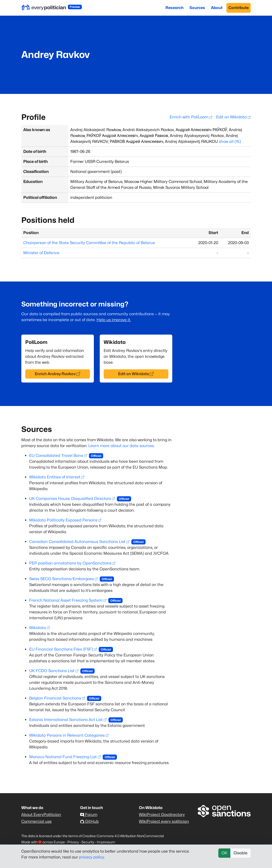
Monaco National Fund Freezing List (65, 757)
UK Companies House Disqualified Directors (72, 499)
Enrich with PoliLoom (191, 117)
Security (88, 842)
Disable (241, 853)
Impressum (106, 842)
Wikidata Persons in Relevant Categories (69, 735)
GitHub (89, 821)
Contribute (239, 8)
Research (174, 8)
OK (224, 853)
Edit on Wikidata (233, 117)
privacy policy (92, 857)
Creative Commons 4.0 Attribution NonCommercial (123, 836)
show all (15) (230, 141)
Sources (197, 8)
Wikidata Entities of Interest (57, 477)
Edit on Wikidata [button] (136, 374)
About (217, 8)
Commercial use (37, 821)
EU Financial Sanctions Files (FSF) (63, 649)
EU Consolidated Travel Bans (58, 456)
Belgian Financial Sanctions (57, 698)
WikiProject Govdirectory (162, 815)
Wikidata (39, 628)
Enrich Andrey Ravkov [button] (57, 374)
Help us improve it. (114, 320)
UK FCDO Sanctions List (54, 671)
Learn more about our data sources (121, 446)
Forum (89, 815)
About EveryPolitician (41, 815)
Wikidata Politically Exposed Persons (65, 520)
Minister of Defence (41, 253)
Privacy (73, 842)
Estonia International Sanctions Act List (68, 720)
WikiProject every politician (164, 821)
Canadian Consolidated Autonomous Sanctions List (79, 542)
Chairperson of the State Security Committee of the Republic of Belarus (89, 243)
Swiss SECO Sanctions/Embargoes (63, 579)
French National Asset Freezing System (68, 600)
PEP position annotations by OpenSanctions (72, 563)
